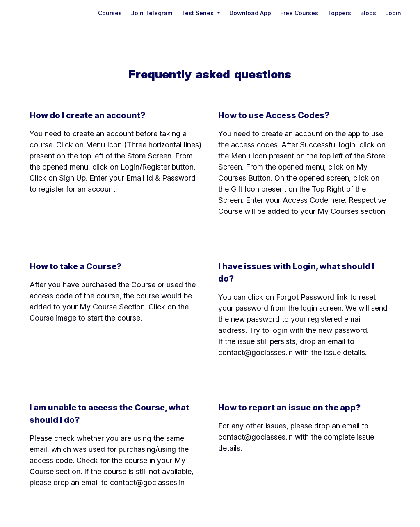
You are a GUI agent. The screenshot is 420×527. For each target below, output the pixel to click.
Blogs (368, 13)
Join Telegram (152, 13)
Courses (110, 13)
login (393, 13)
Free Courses (299, 13)
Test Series (198, 13)
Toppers (339, 13)
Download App (250, 13)
